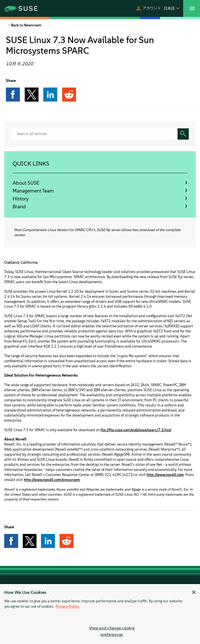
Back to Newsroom (26, 25)
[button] (148, 8)
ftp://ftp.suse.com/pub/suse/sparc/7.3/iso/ (136, 430)
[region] (100, 614)
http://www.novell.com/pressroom (52, 480)
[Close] (194, 592)
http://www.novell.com (165, 475)
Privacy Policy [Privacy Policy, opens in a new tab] (67, 606)
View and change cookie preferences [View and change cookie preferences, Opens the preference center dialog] (112, 631)
